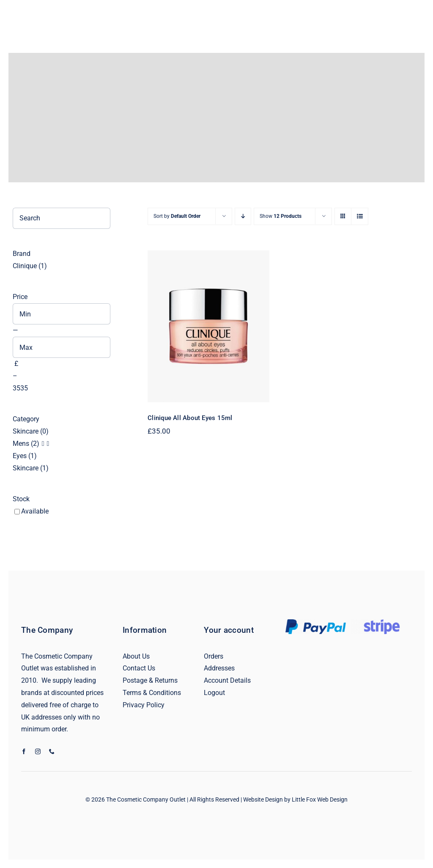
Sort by (177, 216)
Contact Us (139, 668)
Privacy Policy (144, 705)
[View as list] (360, 216)
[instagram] (38, 751)
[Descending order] (243, 216)
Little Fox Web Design (320, 799)
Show (281, 216)
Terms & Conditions (152, 693)
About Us (136, 656)
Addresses (219, 668)
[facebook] (24, 751)
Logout (214, 693)
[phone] (52, 751)
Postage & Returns (150, 680)
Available (35, 511)
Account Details (227, 680)
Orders (214, 656)
